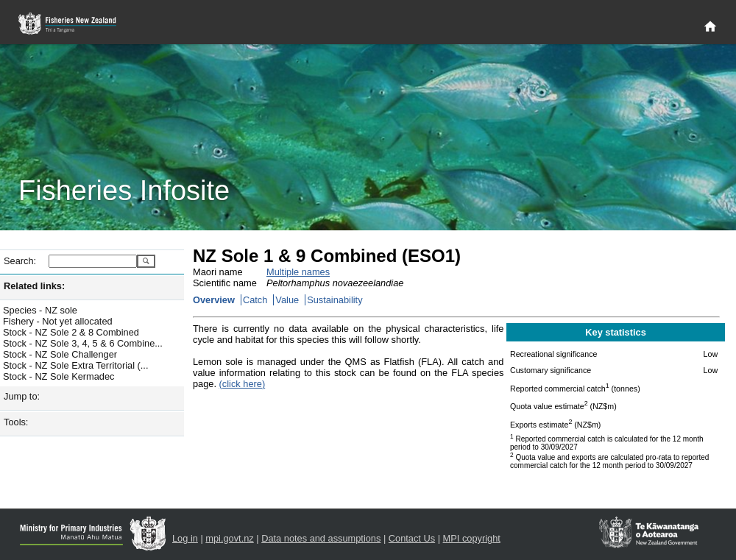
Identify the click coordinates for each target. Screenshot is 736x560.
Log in (185, 538)
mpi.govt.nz (229, 538)
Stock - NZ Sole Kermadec (59, 376)
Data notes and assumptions (321, 538)
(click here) (243, 384)
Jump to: (22, 396)
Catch (255, 300)
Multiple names (298, 272)
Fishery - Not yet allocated (58, 321)
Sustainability (335, 300)
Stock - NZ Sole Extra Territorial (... (75, 365)
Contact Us (412, 538)
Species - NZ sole (40, 310)
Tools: (16, 422)
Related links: (34, 286)
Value (287, 300)
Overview (214, 300)
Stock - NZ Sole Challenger (60, 354)
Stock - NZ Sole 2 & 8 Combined (71, 332)
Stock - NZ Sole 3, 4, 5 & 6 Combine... (83, 343)
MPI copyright (472, 538)
